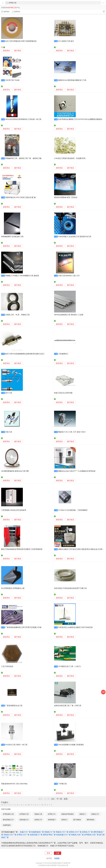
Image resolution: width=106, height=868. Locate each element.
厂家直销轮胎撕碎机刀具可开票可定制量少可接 (23, 627)
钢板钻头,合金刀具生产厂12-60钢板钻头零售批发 (77, 471)
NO (29, 805)
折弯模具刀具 (24, 814)
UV (42, 805)
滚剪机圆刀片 (24, 820)
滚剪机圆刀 (52, 820)
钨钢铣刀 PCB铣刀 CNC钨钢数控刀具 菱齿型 (22, 276)
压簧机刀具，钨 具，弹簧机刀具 (18, 315)
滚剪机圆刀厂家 (36, 835)
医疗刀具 (9, 393)
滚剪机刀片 (38, 820)
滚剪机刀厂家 (87, 832)
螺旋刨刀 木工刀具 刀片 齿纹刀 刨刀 (72, 432)
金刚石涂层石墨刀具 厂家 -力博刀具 (68, 706)
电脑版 (57, 858)
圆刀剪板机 (77, 820)
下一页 (59, 799)
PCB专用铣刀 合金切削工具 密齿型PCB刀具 (75, 237)
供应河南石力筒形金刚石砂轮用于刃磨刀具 (70, 588)
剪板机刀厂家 (50, 832)
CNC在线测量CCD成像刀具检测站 (71, 745)
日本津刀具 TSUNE (12, 80)
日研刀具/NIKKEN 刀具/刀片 (69, 276)
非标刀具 (9, 432)
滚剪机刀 (64, 820)
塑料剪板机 (91, 820)
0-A (2, 805)
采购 (103, 692)
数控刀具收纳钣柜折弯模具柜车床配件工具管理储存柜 (22, 549)
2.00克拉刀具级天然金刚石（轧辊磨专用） (70, 158)
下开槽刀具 (62, 784)
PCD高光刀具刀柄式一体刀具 (16, 745)
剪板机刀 (83, 814)
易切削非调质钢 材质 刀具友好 (66, 197)
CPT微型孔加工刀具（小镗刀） (70, 666)
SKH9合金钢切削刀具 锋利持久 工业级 (69, 315)
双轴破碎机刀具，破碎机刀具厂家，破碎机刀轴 (23, 158)
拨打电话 (18, 51)
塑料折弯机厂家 (49, 835)
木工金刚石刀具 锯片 (66, 41)
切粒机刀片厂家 (10, 835)
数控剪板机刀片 (8, 820)
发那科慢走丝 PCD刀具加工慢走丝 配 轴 (20, 197)
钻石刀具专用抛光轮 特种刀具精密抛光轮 (21, 41)
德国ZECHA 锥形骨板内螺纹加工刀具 (72, 80)
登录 (48, 853)
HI (18, 805)
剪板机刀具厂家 (77, 835)
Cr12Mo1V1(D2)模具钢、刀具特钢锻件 (73, 510)
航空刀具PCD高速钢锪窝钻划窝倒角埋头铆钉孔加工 (25, 354)
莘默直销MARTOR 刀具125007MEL (14, 784)
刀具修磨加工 (63, 354)
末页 (66, 799)
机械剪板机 (7, 825)
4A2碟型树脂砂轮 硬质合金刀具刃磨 (15, 471)
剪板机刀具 (38, 814)
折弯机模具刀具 (8, 814)
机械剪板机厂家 (38, 832)
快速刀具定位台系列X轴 (63, 393)
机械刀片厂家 (25, 832)
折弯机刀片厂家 (23, 835)
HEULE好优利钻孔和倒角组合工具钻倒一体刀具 (23, 119)
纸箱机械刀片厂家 (63, 835)
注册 (58, 853)
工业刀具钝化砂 (7, 666)
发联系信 (6, 51)
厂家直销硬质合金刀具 (14, 706)
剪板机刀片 (95, 814)
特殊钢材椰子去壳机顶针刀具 (12, 237)
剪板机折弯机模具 (67, 814)
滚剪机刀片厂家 (75, 832)
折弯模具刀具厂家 (92, 835)
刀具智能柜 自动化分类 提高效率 (14, 510)
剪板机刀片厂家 (62, 832)
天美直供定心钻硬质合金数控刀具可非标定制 (75, 627)
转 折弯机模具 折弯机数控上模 (13, 588)
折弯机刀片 (52, 814)
